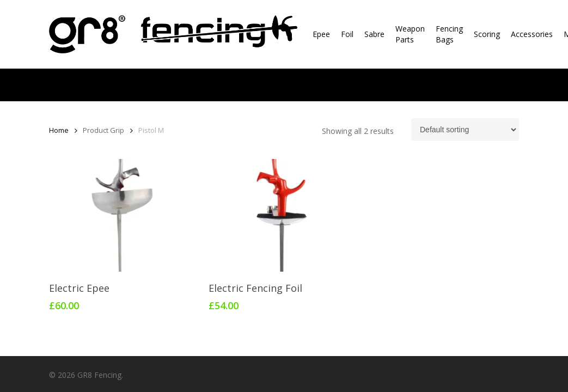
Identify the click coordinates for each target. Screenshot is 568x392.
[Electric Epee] (124, 215)
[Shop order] (465, 130)
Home (59, 130)
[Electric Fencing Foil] (283, 215)
